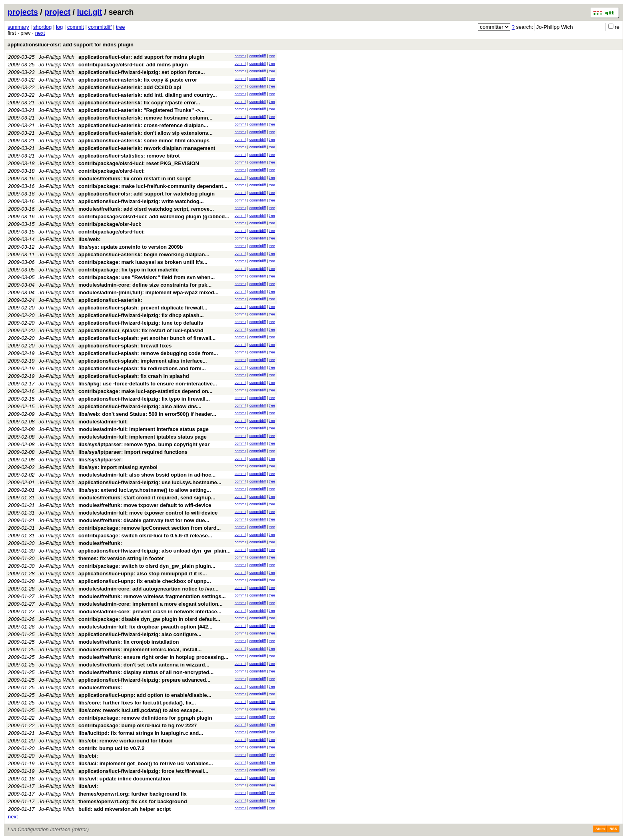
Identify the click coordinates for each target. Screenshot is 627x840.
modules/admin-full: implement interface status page (144, 429)
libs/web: (90, 239)
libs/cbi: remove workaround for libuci (126, 741)
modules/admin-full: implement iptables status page (143, 437)
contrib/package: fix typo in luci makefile (129, 270)
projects (23, 12)
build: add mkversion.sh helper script (125, 809)
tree (120, 27)
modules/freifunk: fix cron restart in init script (135, 179)
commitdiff (100, 27)
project (57, 12)
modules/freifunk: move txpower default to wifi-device (145, 505)
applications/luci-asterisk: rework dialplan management (147, 148)
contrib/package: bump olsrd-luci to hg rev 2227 (138, 725)
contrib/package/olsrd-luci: (112, 171)
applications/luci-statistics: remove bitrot (129, 156)
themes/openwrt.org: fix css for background (133, 801)
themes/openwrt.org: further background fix (133, 794)
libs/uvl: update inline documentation (124, 779)
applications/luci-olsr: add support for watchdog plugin (147, 194)
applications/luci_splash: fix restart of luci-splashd (141, 330)
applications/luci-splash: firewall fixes (125, 346)
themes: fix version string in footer (121, 558)
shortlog (42, 27)
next (40, 33)
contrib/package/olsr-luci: (110, 224)
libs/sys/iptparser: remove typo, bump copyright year (144, 444)
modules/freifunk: (100, 543)
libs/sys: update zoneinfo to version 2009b (131, 247)
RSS (613, 829)
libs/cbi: (88, 756)
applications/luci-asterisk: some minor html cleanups (144, 141)
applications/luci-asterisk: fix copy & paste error (138, 80)
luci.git (89, 12)
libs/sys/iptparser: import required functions (133, 452)
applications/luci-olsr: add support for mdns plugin (71, 45)
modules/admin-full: (103, 422)
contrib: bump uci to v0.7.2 (111, 748)
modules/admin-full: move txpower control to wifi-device (148, 513)
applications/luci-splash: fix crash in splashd (134, 376)
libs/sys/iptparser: (101, 460)
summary (18, 27)
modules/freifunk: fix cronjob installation (129, 642)
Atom (600, 829)
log (59, 27)
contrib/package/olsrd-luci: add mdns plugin (133, 65)
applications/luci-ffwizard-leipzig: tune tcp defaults (141, 323)
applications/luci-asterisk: (110, 300)
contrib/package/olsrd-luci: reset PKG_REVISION (139, 163)
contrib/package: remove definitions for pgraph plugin (145, 718)
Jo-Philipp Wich (57, 57)
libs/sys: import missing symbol (118, 467)
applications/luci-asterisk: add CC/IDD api (130, 87)
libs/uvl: (88, 786)
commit (76, 27)
